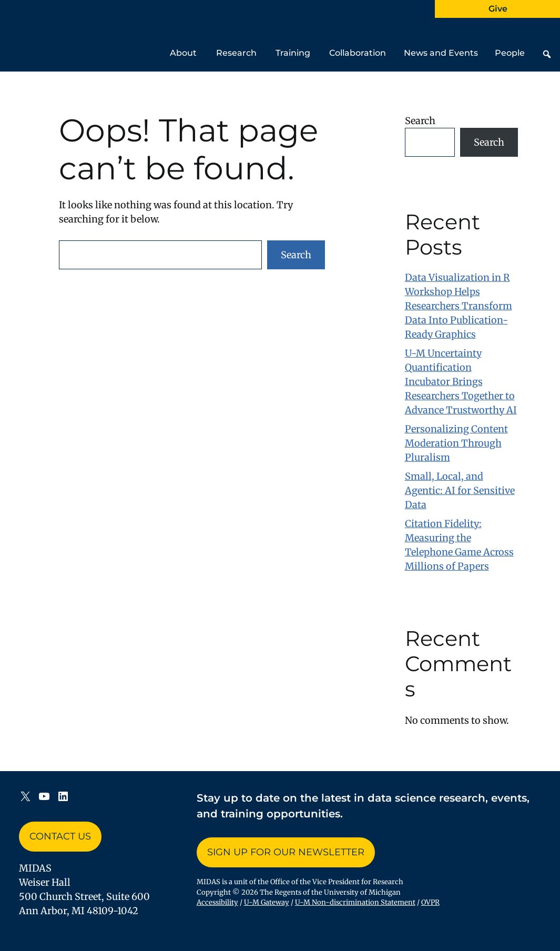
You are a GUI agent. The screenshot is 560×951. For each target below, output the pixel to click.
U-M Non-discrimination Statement (355, 902)
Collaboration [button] (358, 60)
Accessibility (217, 902)
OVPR (430, 902)
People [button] (510, 60)
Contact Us (60, 836)
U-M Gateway (267, 902)
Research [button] (236, 60)
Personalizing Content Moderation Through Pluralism (456, 443)
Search (296, 255)
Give (498, 9)
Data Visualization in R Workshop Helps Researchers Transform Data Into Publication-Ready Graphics (459, 306)
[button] (547, 54)
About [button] (183, 60)
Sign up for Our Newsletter (286, 852)
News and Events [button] (441, 60)
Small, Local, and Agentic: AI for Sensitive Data (460, 490)
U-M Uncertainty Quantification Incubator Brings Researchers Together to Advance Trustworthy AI (461, 382)
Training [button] (293, 60)
